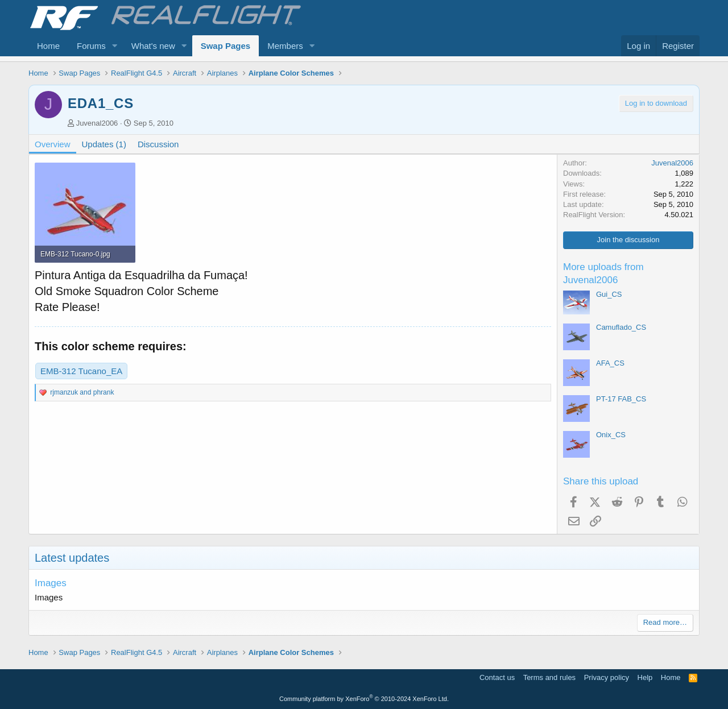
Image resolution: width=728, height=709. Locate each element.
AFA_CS (610, 363)
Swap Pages (226, 46)
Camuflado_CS (621, 327)
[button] (115, 46)
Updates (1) (104, 144)
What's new (153, 46)
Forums (91, 46)
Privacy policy (607, 677)
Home (48, 46)
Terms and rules (549, 677)
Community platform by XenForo (364, 699)
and (82, 392)
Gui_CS (609, 294)
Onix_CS (611, 435)
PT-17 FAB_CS (621, 399)
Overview (53, 144)
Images (51, 583)
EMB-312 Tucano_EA (81, 371)
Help (645, 677)
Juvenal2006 (97, 123)
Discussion (158, 144)
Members (285, 46)
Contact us (497, 677)
